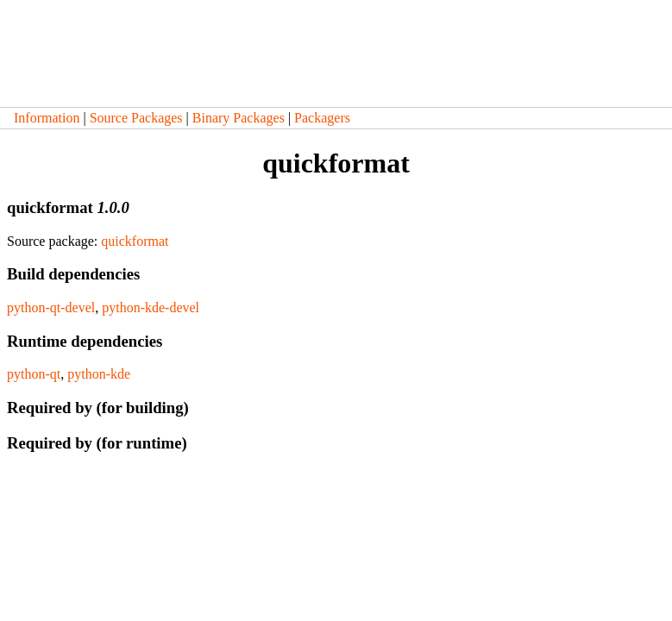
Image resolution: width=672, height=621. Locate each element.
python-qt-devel (51, 307)
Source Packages (136, 118)
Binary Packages (239, 118)
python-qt (34, 374)
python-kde (99, 374)
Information (47, 118)
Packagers (322, 118)
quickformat (135, 241)
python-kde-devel (151, 307)
